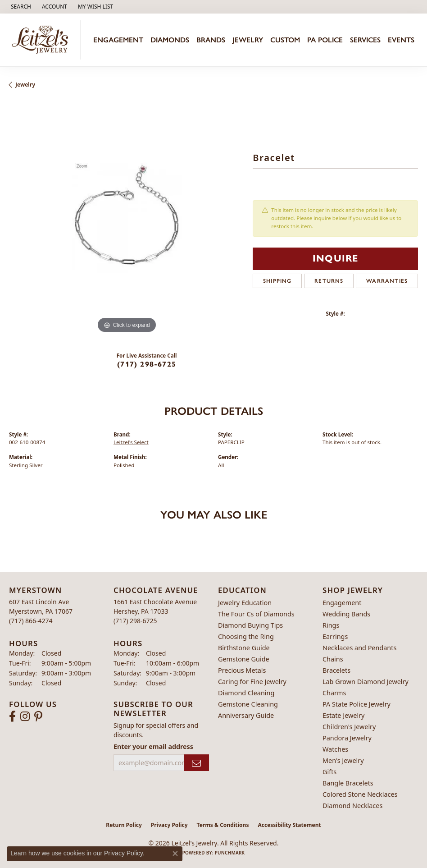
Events (401, 40)
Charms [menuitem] (334, 693)
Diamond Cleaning (246, 693)
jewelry (25, 85)
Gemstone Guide (244, 659)
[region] (126, 218)
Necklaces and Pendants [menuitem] (359, 648)
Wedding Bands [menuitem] (346, 614)
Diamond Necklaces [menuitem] (352, 806)
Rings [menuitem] (331, 625)
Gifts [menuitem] (329, 772)
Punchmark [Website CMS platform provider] (230, 853)
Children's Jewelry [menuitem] (349, 727)
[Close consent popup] (175, 854)
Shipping (277, 281)
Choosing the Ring (246, 636)
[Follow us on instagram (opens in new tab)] (25, 716)
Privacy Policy (169, 825)
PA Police (325, 40)
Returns (329, 281)
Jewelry (248, 40)
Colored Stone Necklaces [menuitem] (360, 794)
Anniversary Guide (246, 715)
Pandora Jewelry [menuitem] (347, 738)
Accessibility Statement (289, 825)
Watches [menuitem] (335, 749)
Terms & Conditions (223, 825)
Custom (285, 40)
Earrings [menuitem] (335, 636)
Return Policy (124, 825)
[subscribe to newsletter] (197, 763)
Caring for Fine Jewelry (252, 682)
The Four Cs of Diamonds (256, 614)
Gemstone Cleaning (248, 704)
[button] (20, 7)
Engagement (118, 40)
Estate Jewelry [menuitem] (343, 715)
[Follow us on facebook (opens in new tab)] (12, 716)
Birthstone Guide (244, 648)
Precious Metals (242, 670)
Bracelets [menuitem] (336, 670)
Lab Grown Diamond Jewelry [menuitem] (366, 682)
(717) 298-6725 (147, 364)
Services (365, 40)
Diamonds (170, 40)
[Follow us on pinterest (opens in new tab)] (38, 716)
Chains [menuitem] (333, 659)
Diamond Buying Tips (250, 625)
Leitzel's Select (131, 442)
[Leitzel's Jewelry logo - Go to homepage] (43, 40)
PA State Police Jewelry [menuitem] (357, 704)
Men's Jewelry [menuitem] (343, 760)
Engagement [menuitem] (342, 603)
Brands (211, 40)
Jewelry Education (245, 603)
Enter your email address (153, 746)
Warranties (387, 281)
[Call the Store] (31, 621)
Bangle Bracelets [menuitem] (348, 783)
